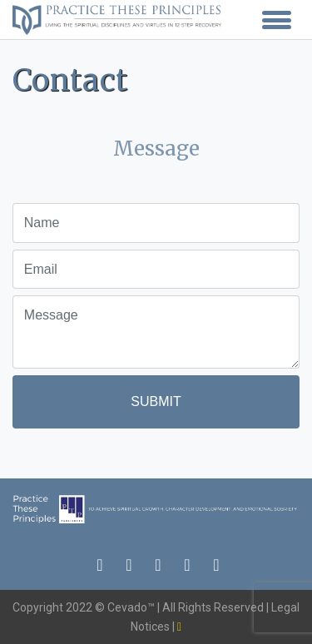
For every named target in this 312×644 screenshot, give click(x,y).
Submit (156, 401)
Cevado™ (132, 607)
